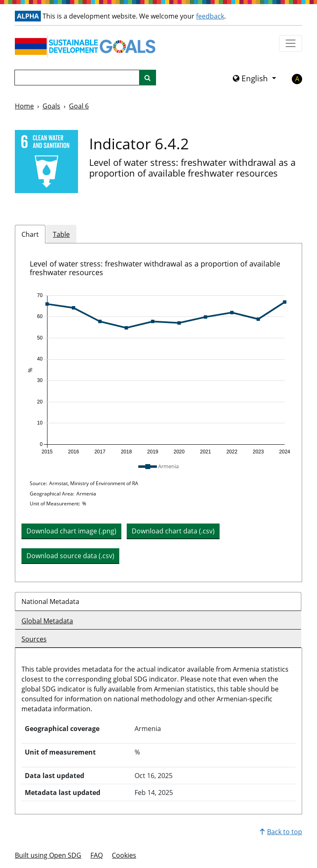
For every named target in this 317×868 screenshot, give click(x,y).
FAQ (97, 855)
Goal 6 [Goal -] (79, 106)
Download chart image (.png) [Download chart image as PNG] (71, 531)
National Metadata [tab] (50, 601)
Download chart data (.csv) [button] (173, 531)
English (251, 78)
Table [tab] (61, 234)
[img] (158, 374)
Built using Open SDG (48, 855)
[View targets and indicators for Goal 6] (46, 162)
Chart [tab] (30, 234)
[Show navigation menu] (291, 43)
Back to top (281, 832)
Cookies (124, 855)
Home (24, 106)
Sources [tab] (34, 639)
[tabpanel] (158, 413)
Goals (51, 106)
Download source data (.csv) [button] (70, 556)
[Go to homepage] (87, 46)
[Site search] (148, 78)
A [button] (297, 79)
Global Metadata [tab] (47, 621)
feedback (210, 16)
